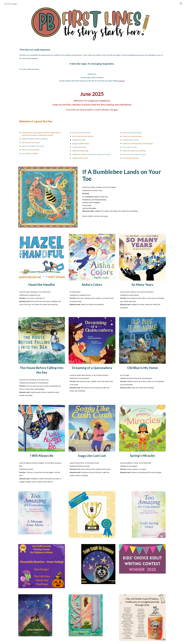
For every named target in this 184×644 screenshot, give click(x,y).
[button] (181, 4)
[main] (92, 65)
